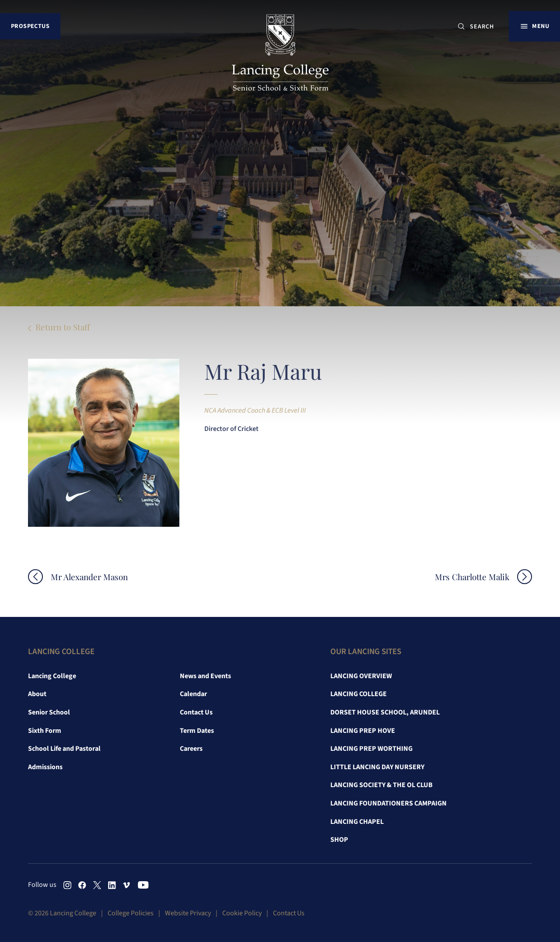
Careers (191, 749)
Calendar (193, 694)
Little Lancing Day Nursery (377, 767)
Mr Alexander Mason (89, 577)
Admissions (45, 767)
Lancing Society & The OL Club (381, 785)
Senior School (49, 712)
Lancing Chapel (357, 822)
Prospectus (30, 26)
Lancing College (52, 676)
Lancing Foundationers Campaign (388, 803)
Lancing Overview (361, 676)
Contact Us (196, 712)
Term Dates (197, 731)
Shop (339, 840)
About (37, 694)
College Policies (131, 913)
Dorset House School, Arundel (385, 712)
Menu (541, 26)
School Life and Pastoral (64, 749)
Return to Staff (63, 327)
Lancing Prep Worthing (371, 749)
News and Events (205, 676)
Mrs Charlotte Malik (472, 577)
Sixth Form (45, 731)
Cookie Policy (242, 913)
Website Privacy (188, 913)
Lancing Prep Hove (363, 731)
